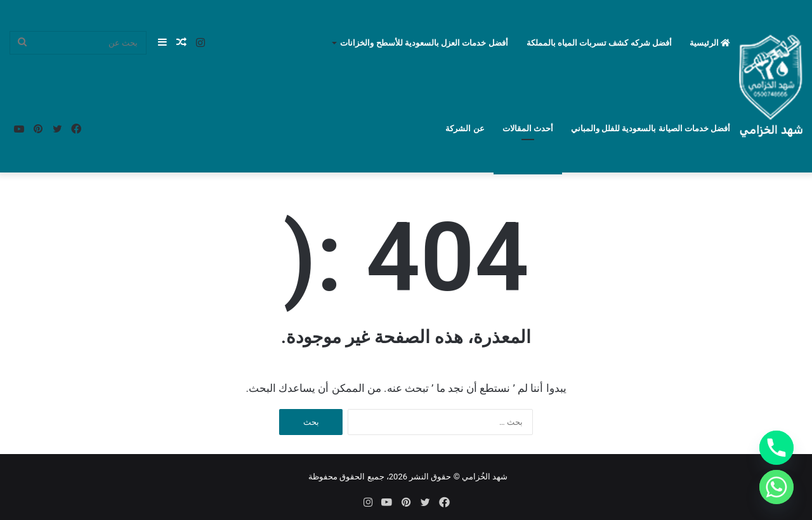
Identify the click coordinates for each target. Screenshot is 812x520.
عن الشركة (465, 128)
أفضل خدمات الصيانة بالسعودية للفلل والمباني (651, 128)
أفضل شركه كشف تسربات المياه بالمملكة (599, 43)
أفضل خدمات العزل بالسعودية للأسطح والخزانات (424, 43)
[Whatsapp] (776, 487)
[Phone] (776, 448)
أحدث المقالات (528, 128)
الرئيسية (710, 43)
